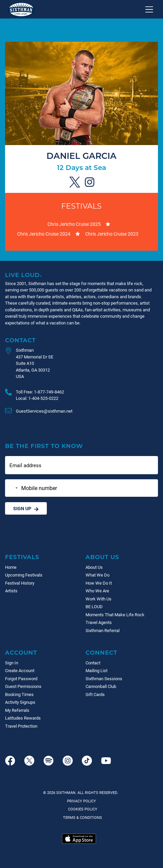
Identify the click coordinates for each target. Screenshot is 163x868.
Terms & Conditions (81, 817)
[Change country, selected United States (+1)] (12, 488)
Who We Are (97, 591)
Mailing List (96, 670)
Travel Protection (21, 726)
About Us (102, 557)
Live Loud (24, 275)
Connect (101, 652)
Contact (20, 340)
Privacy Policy (81, 801)
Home (11, 567)
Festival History (20, 583)
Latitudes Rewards (23, 718)
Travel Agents (99, 622)
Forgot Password (21, 679)
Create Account (20, 670)
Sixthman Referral (103, 630)
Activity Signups (20, 702)
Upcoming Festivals (24, 575)
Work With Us (99, 599)
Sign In (12, 663)
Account (21, 652)
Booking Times (19, 694)
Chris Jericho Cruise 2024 (44, 234)
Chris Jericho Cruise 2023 (112, 234)
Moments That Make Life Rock (115, 615)
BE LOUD (94, 606)
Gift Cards (95, 694)
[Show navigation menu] (149, 9)
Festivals (81, 206)
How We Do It (99, 583)
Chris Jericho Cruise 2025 (74, 224)
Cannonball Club (101, 686)
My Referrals (17, 710)
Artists (11, 591)
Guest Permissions (23, 686)
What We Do (97, 575)
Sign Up (26, 508)
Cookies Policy (82, 809)
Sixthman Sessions (104, 679)
